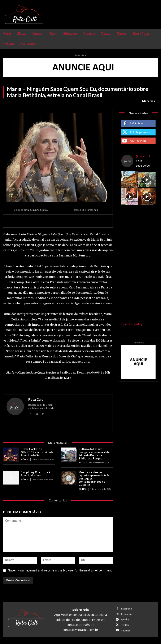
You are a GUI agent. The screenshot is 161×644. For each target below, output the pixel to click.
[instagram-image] (130, 180)
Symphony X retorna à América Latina (35, 474)
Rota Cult (36, 399)
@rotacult (143, 156)
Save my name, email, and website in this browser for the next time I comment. (60, 570)
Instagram (127, 614)
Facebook (127, 608)
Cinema (82, 489)
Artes (82, 463)
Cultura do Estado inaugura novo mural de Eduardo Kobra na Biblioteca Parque (94, 454)
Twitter (125, 625)
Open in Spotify (132, 324)
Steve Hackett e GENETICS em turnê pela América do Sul (37, 452)
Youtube (126, 630)
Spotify (125, 619)
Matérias (149, 101)
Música (25, 460)
